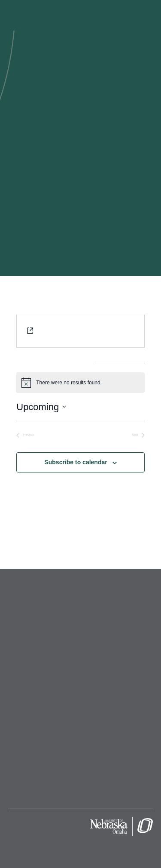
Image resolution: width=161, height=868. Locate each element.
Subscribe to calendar (76, 462)
